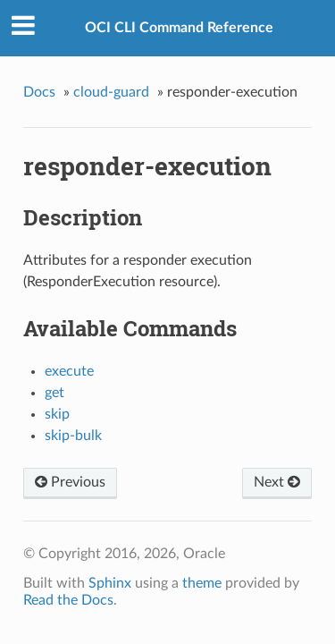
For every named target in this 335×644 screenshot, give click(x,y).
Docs (39, 92)
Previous (70, 482)
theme (202, 583)
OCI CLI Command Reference (179, 28)
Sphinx (110, 583)
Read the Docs (68, 600)
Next (277, 482)
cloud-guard (111, 92)
